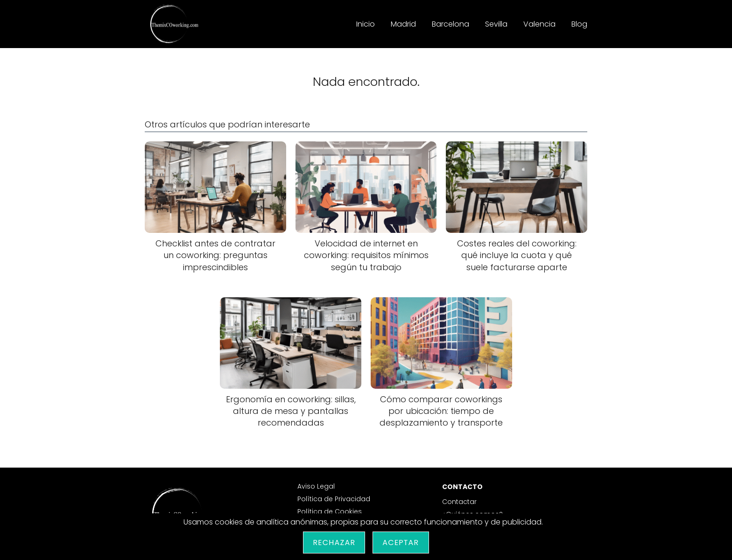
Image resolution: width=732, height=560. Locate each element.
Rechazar (334, 542)
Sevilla (496, 24)
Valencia (539, 24)
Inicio (366, 24)
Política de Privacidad (334, 499)
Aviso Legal (316, 486)
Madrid (403, 24)
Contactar (459, 502)
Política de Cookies (330, 511)
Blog (579, 24)
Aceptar (401, 542)
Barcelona (450, 24)
